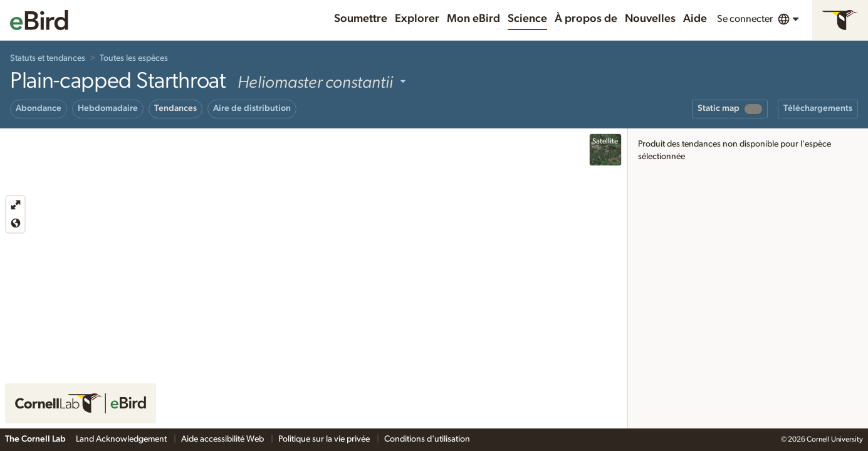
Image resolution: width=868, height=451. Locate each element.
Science (527, 19)
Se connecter (745, 19)
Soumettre (361, 19)
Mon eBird (473, 19)
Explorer (417, 19)
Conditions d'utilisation (427, 439)
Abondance (39, 108)
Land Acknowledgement (122, 439)
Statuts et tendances (48, 58)
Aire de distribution (252, 108)
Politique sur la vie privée (325, 439)
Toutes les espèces (134, 58)
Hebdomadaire (108, 108)
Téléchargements (818, 108)
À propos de (586, 19)
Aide (695, 19)
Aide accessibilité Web (223, 439)
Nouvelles (650, 19)
